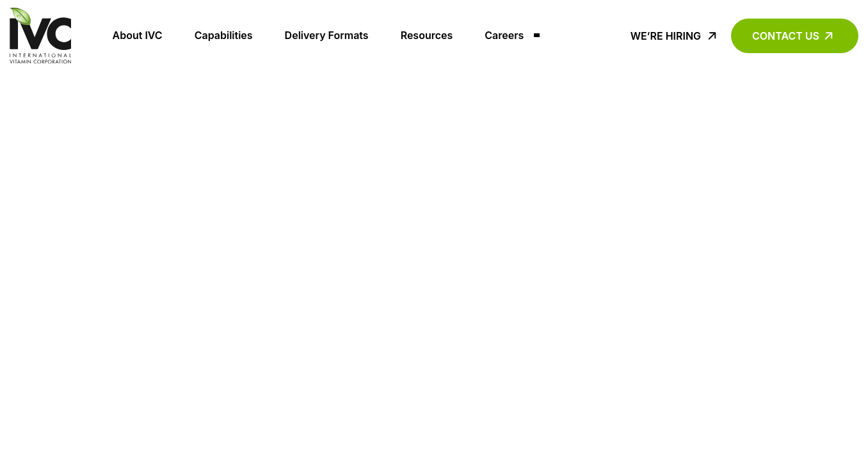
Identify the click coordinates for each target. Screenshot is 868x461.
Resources (427, 35)
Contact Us (786, 36)
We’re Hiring (666, 36)
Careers (504, 35)
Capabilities (224, 35)
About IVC (138, 35)
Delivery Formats (327, 35)
